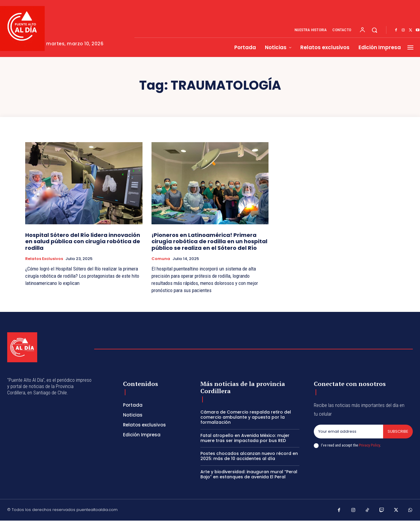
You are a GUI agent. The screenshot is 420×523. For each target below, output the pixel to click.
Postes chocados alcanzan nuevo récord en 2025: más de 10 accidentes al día (249, 456)
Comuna (161, 259)
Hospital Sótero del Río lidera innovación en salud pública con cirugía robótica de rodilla (83, 241)
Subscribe (398, 431)
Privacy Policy (369, 445)
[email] (348, 432)
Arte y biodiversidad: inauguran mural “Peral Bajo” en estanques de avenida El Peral (249, 474)
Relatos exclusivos (44, 259)
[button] (374, 30)
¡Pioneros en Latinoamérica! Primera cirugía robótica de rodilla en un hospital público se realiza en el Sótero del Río (209, 241)
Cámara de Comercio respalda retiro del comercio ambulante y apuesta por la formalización (246, 417)
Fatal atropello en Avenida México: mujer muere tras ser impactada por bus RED (245, 438)
